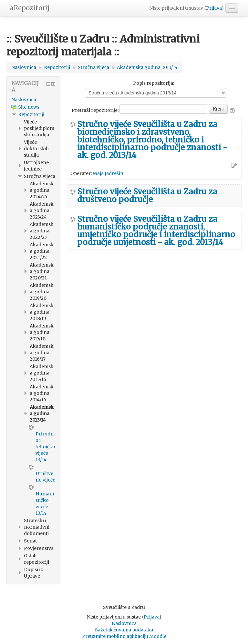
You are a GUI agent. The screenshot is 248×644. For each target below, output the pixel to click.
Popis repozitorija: (154, 83)
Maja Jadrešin (108, 173)
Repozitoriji (31, 114)
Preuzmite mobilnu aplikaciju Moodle (124, 636)
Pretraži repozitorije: (96, 110)
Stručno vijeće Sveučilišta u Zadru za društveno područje (147, 196)
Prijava (214, 8)
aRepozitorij (30, 8)
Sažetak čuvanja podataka (124, 630)
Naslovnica (24, 100)
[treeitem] (33, 100)
